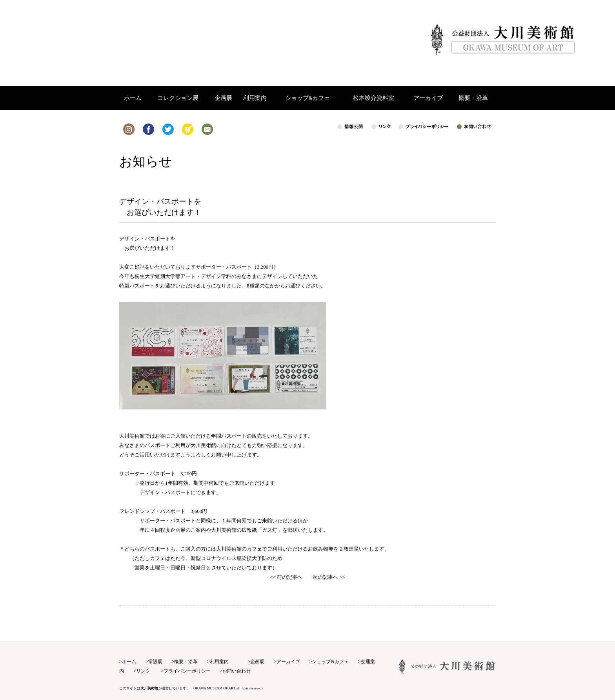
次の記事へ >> (329, 577)
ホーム (129, 662)
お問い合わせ (237, 671)
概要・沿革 (186, 662)
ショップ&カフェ (330, 662)
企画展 (257, 662)
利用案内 (219, 662)
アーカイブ (288, 662)
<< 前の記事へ (286, 577)
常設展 (155, 662)
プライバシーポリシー (187, 671)
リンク (143, 671)
